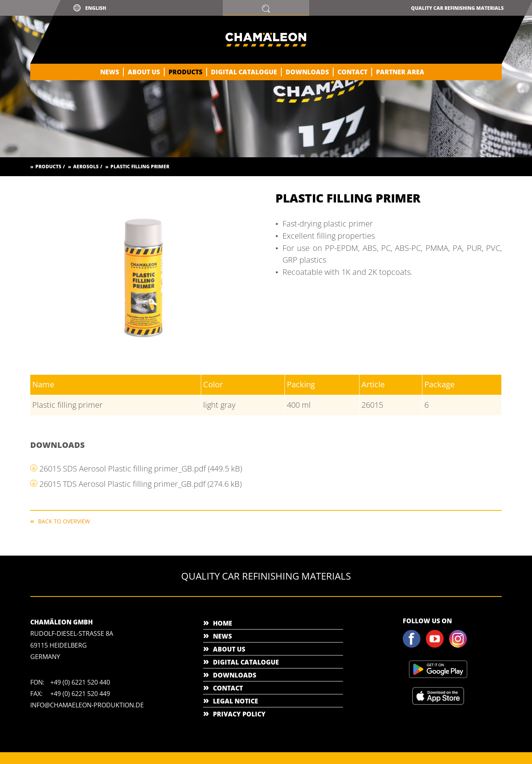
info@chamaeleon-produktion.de (87, 705)
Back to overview (64, 521)
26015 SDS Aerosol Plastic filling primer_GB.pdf (141, 469)
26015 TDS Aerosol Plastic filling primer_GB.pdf (140, 484)
